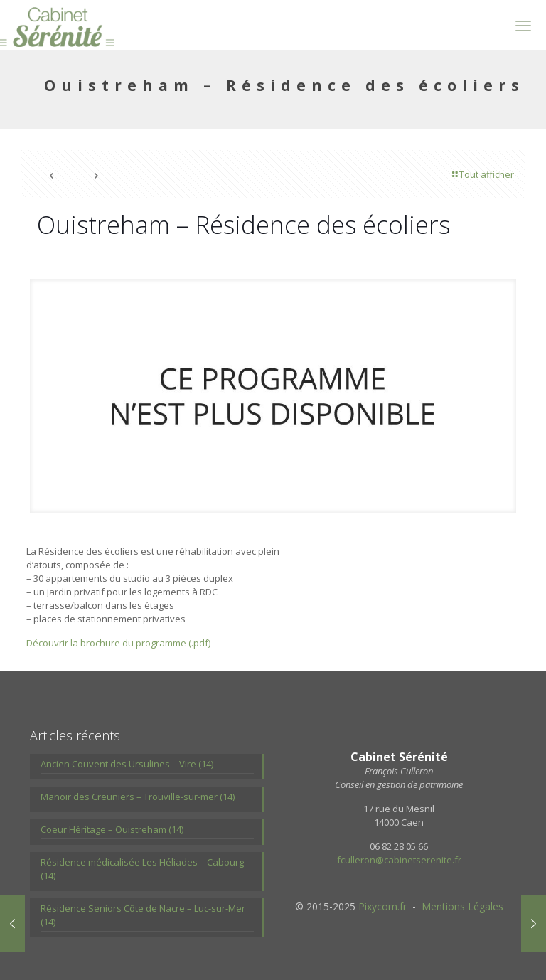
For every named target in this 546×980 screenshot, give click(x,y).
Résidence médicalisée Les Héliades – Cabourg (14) (142, 869)
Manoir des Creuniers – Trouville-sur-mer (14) (138, 797)
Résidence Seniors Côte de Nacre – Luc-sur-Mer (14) (143, 915)
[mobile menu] (523, 25)
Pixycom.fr (382, 906)
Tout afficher (482, 174)
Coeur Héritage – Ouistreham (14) (112, 829)
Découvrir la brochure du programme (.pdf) (118, 643)
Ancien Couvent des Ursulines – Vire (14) (127, 764)
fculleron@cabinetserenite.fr (399, 860)
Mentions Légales (462, 906)
